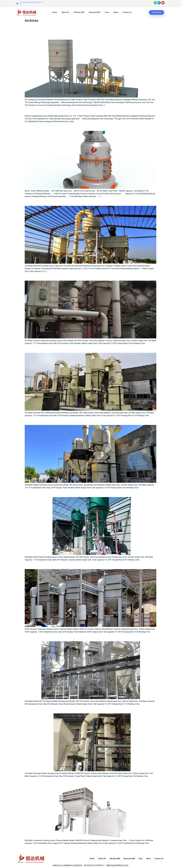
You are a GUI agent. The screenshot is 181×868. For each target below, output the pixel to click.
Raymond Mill (95, 12)
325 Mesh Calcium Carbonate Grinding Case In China (68, 277)
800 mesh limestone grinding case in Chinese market (69, 781)
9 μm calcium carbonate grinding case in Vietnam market (73, 565)
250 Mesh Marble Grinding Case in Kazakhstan (63, 421)
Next (153, 848)
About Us (65, 12)
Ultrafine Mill (79, 12)
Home (55, 12)
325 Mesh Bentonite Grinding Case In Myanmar (64, 202)
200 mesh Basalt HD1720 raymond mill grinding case (69, 637)
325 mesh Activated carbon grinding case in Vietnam (69, 709)
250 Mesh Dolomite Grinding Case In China (60, 349)
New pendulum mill (41, 111)
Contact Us (127, 12)
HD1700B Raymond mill (44, 127)
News (116, 12)
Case (107, 12)
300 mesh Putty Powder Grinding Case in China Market (70, 493)
